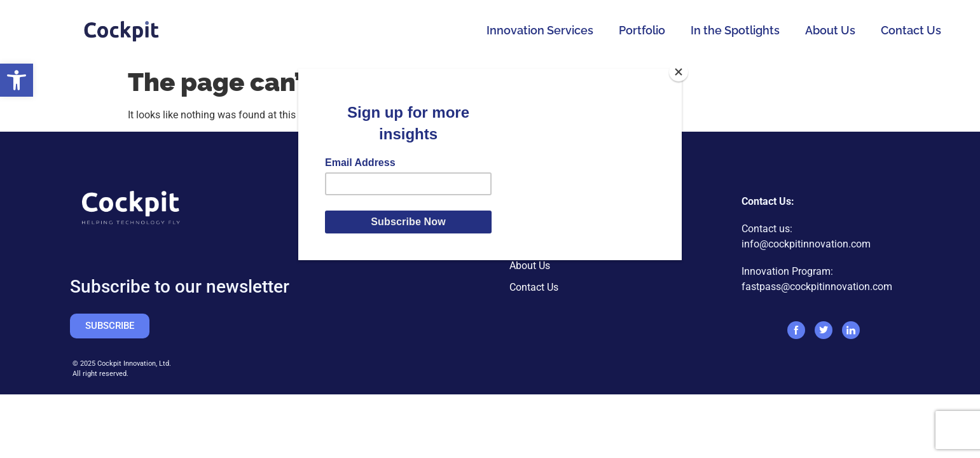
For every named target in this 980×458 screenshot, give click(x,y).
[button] (17, 80)
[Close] (679, 72)
